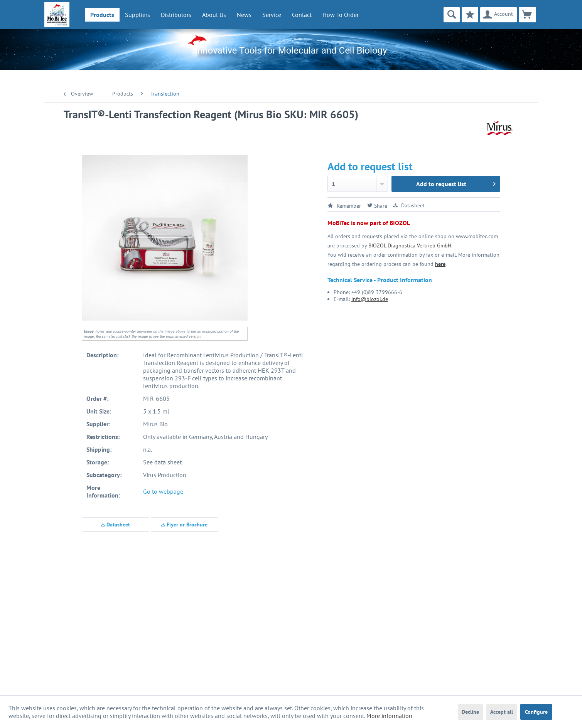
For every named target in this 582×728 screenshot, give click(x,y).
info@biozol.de (370, 299)
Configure (536, 712)
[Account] (498, 15)
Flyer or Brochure (184, 525)
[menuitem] (102, 15)
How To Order (341, 15)
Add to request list (456, 183)
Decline (470, 712)
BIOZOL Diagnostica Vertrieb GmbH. (410, 245)
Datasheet (116, 525)
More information (389, 716)
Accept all (502, 712)
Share (377, 206)
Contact (302, 15)
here (440, 264)
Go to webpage (163, 491)
